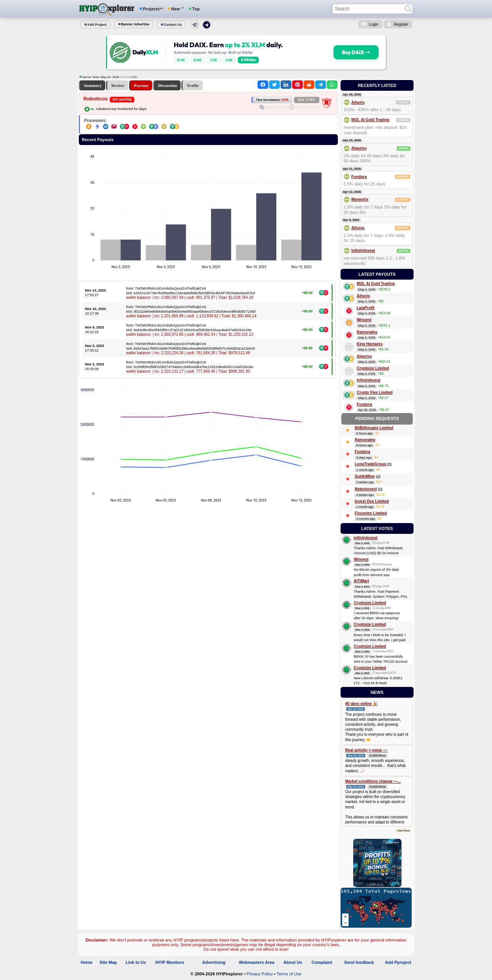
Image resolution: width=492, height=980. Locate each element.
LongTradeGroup (371, 464)
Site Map (108, 962)
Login (373, 24)
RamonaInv (367, 332)
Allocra (358, 228)
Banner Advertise (135, 24)
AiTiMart (361, 581)
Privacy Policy (259, 974)
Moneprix (360, 199)
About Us (293, 962)
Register (401, 24)
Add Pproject (398, 962)
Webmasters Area (256, 962)
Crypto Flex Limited (375, 392)
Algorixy (359, 148)
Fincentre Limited (371, 513)
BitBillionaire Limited (374, 428)
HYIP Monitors (170, 962)
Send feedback (359, 962)
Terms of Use (289, 974)
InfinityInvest (363, 251)
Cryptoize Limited (373, 368)
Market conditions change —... (373, 781)
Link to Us (136, 962)
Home (87, 962)
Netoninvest (366, 489)
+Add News (403, 831)
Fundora (359, 177)
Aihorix (358, 102)
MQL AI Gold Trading (370, 120)
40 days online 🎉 (361, 704)
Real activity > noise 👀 (367, 750)
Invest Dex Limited (372, 501)
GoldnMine (365, 476)
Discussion (168, 85)
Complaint (322, 962)
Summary (93, 85)
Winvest (364, 320)
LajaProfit (366, 308)
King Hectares (370, 344)
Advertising (214, 962)
